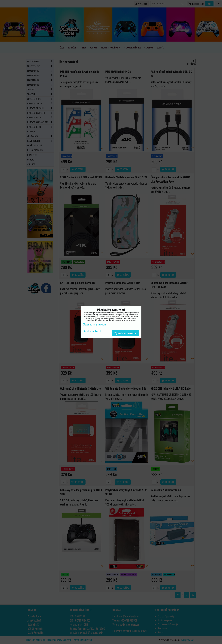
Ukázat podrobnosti (92, 331)
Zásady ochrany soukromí (95, 324)
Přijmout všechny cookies (126, 333)
